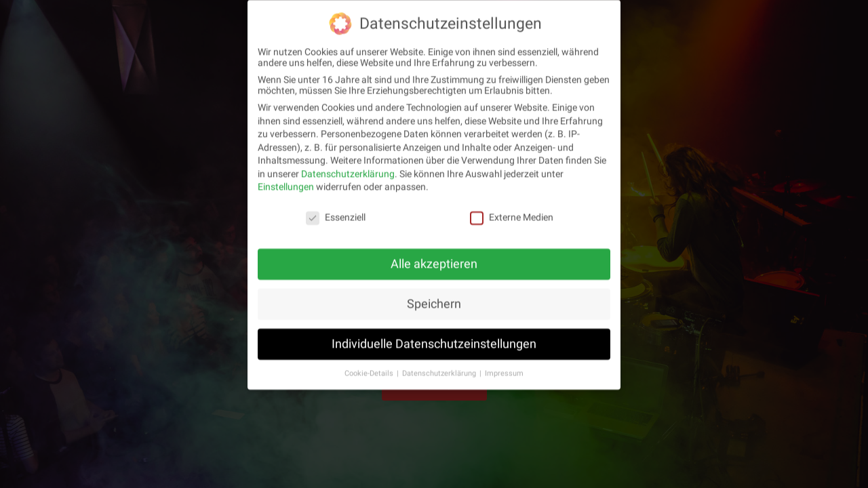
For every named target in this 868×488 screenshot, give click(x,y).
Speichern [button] (434, 302)
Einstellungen (286, 184)
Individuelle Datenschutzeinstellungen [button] (434, 342)
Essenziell (336, 215)
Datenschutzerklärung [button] (440, 370)
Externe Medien (512, 215)
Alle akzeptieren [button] (434, 262)
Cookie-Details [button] (370, 370)
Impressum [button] (504, 370)
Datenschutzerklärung (348, 171)
